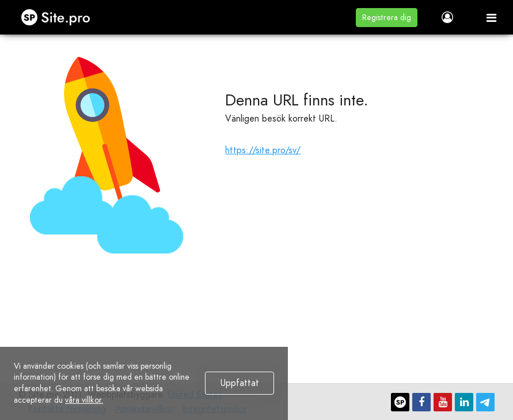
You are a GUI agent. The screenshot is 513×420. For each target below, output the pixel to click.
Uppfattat (240, 383)
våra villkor (83, 400)
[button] (387, 18)
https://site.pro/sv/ (263, 150)
